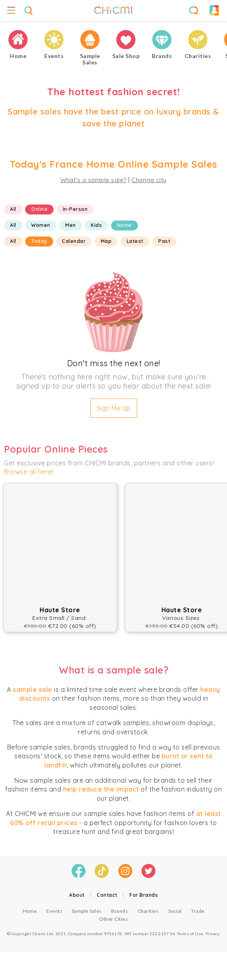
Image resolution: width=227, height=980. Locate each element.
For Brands (144, 895)
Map (106, 241)
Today (39, 241)
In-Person (75, 209)
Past (164, 241)
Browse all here (28, 472)
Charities (148, 911)
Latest (135, 241)
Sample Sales (87, 911)
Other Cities (113, 919)
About (77, 895)
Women (41, 225)
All (13, 209)
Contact (107, 895)
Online (39, 209)
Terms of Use (190, 934)
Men (71, 225)
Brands (119, 911)
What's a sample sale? (94, 180)
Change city (149, 180)
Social (175, 911)
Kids (96, 225)
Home (124, 225)
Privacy (212, 934)
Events (54, 911)
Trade (198, 911)
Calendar (74, 241)
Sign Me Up (114, 408)
